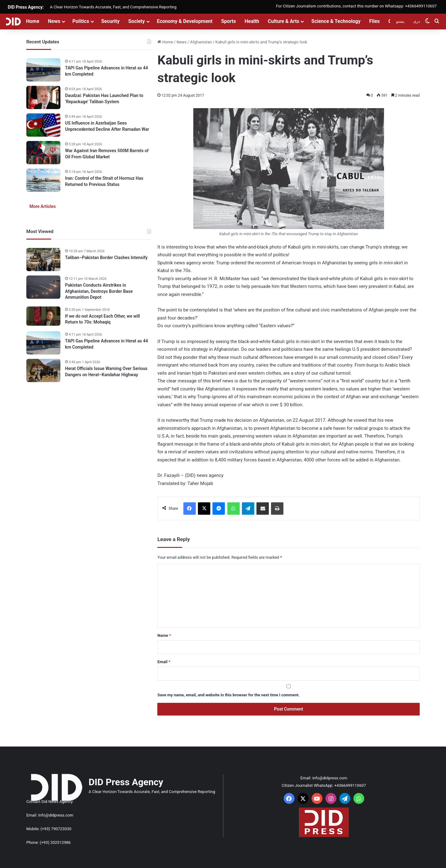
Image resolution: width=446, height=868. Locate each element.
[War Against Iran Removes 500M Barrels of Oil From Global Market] (43, 153)
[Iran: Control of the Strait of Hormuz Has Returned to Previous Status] (43, 180)
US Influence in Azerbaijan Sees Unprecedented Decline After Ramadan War (107, 126)
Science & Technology (336, 21)
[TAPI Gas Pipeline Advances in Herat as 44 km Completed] (43, 70)
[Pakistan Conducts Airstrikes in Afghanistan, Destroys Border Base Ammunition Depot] (43, 287)
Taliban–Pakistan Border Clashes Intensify (106, 258)
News (54, 21)
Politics (81, 21)
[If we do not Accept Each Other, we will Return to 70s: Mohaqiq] (43, 316)
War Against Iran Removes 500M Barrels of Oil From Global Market (107, 154)
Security (110, 21)
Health (252, 21)
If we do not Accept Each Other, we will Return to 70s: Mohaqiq (103, 319)
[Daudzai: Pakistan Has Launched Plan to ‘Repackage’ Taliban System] (43, 97)
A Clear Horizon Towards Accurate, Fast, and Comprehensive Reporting (113, 7)
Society (137, 21)
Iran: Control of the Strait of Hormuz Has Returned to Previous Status (104, 181)
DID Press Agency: (26, 7)
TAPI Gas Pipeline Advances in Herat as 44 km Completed (107, 71)
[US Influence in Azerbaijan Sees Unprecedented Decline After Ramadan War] (43, 125)
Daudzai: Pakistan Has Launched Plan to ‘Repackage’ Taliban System (104, 99)
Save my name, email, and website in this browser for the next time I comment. (228, 695)
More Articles (43, 206)
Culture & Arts (284, 21)
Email (164, 662)
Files (374, 21)
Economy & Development (185, 21)
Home (33, 21)
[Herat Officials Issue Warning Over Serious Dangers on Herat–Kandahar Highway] (43, 370)
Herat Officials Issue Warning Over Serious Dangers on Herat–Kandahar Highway (106, 372)
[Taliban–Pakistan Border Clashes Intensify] (43, 260)
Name (164, 635)
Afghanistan (201, 42)
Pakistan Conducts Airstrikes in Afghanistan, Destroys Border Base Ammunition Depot (99, 291)
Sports (229, 21)
